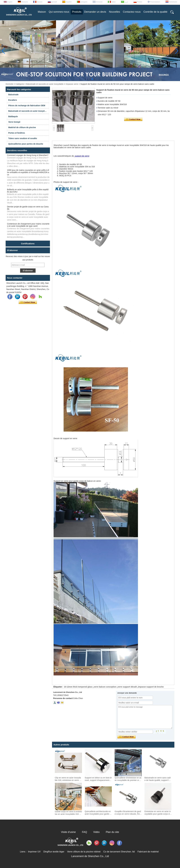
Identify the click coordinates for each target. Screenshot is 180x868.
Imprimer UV (34, 852)
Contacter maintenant (28, 302)
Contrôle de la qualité (155, 12)
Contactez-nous (132, 12)
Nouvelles (115, 12)
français (40, 2)
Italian (113, 2)
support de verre (81, 156)
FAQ (85, 832)
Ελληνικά (99, 2)
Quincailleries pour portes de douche (26, 144)
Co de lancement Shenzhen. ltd (119, 852)
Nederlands (173, 2)
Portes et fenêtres (17, 133)
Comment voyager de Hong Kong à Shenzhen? (28, 155)
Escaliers (13, 100)
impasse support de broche (151, 687)
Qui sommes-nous (59, 12)
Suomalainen (156, 2)
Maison (42, 12)
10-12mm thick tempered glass (78, 687)
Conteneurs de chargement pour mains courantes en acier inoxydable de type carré (28, 225)
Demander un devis (95, 12)
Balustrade (13, 95)
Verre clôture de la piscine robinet (84, 852)
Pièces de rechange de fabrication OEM (27, 105)
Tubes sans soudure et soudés (23, 138)
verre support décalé (127, 687)
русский (54, 2)
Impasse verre (72, 84)
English (10, 2)
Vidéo (96, 832)
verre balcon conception (105, 687)
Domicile (9, 84)
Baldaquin (13, 116)
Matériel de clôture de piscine (22, 127)
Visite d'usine (68, 832)
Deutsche (25, 2)
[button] (85, 79)
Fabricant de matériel (148, 852)
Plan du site (112, 832)
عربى (126, 2)
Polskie (140, 2)
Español (69, 2)
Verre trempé (14, 122)
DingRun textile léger (54, 852)
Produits (77, 12)
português (84, 2)
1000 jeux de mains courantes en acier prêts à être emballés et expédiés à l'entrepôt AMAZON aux (28, 172)
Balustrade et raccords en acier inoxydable (45, 84)
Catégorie (20, 84)
